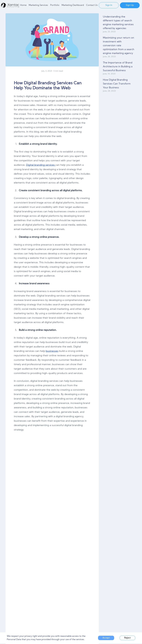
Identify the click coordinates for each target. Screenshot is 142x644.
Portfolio (55, 5)
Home (23, 5)
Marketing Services (38, 5)
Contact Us (92, 5)
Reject (127, 638)
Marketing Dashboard (73, 5)
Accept (106, 638)
